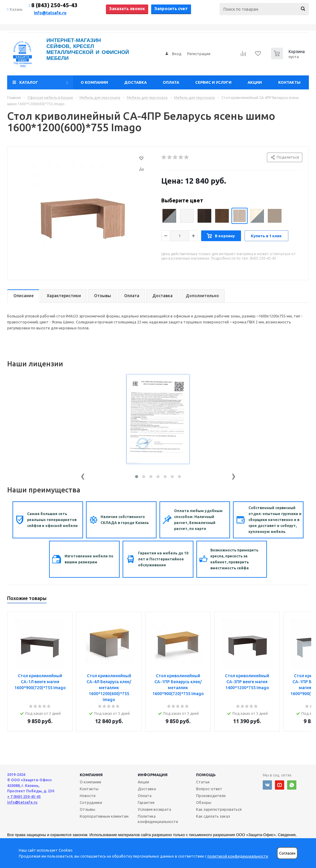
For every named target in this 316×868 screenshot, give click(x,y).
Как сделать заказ (213, 816)
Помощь (206, 775)
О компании (94, 82)
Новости (88, 796)
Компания (91, 775)
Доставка (135, 82)
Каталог (29, 82)
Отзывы (87, 809)
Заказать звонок (127, 9)
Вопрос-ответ (209, 789)
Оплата (171, 82)
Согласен (287, 853)
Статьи (203, 782)
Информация (153, 775)
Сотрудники (91, 802)
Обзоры (204, 802)
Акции (255, 82)
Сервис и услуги (213, 82)
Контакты (289, 82)
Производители (211, 796)
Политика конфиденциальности (158, 819)
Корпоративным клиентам (104, 816)
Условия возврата (154, 809)
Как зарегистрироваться (219, 809)
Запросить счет (171, 9)
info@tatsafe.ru (50, 13)
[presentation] (83, 475)
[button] (137, 477)
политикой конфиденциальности (238, 856)
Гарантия (146, 802)
